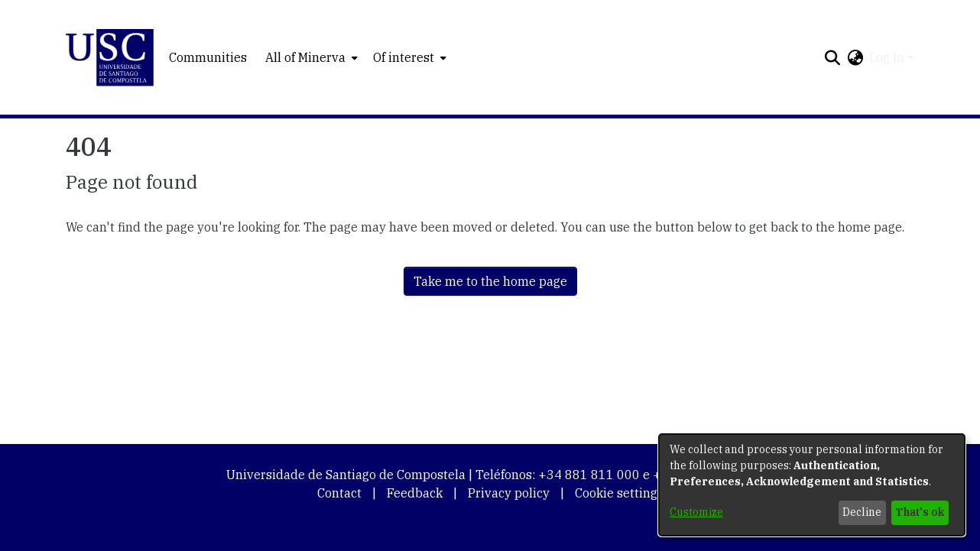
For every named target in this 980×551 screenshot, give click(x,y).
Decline (862, 512)
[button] (110, 58)
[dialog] (812, 485)
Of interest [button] (404, 57)
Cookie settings (619, 493)
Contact (339, 493)
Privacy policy (509, 493)
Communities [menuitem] (208, 57)
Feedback (415, 493)
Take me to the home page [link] (490, 281)
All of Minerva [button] (305, 57)
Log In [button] (888, 57)
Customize (696, 512)
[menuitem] (310, 57)
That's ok (920, 512)
